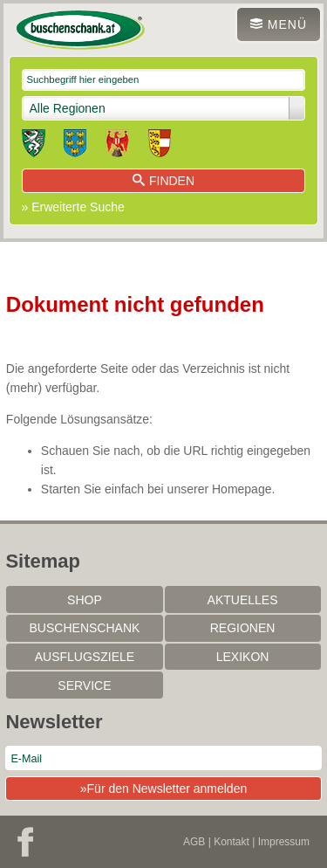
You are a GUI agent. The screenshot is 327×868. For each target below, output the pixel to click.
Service (84, 685)
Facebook (25, 842)
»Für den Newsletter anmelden (163, 789)
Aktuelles (243, 600)
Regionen (243, 628)
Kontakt (232, 842)
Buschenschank (85, 628)
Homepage (242, 489)
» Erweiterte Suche (73, 207)
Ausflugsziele (85, 657)
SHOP (85, 600)
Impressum (284, 842)
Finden (163, 181)
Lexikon (243, 657)
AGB (194, 842)
